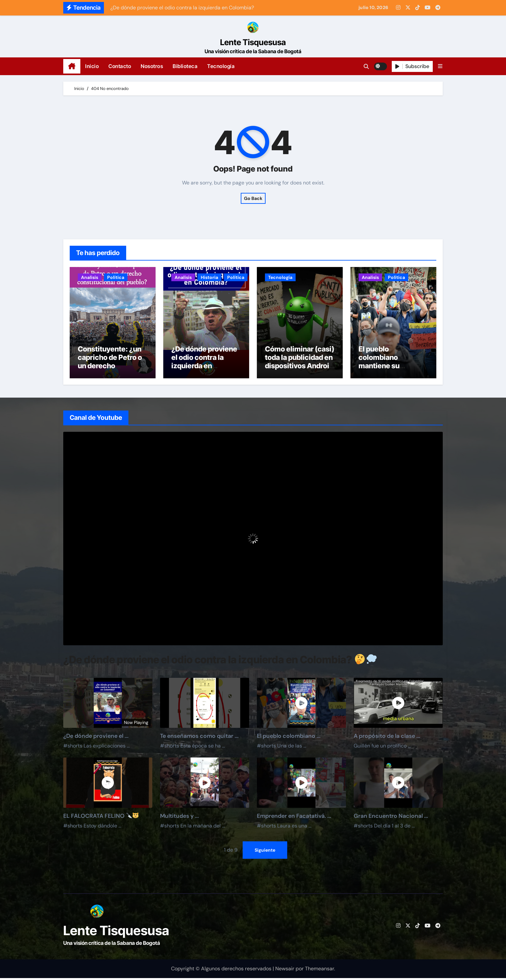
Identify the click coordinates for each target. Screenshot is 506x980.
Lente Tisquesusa (253, 42)
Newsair (285, 970)
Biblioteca (185, 66)
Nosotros (152, 66)
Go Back (253, 198)
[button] (440, 66)
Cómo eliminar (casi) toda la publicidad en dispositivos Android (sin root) (300, 363)
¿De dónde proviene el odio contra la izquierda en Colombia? (204, 363)
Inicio (92, 66)
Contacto (120, 66)
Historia (209, 277)
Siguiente (265, 852)
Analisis (90, 277)
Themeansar (319, 970)
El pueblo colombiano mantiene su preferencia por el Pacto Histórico (388, 368)
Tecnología (221, 66)
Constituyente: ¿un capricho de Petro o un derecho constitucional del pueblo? (110, 368)
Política (116, 277)
